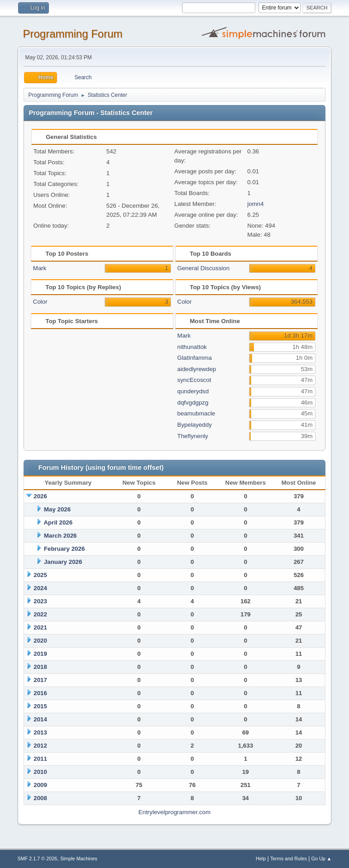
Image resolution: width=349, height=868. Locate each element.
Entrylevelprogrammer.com (174, 812)
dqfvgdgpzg (193, 403)
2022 (40, 614)
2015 (40, 706)
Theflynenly (193, 436)
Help (261, 858)
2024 (40, 588)
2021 (40, 627)
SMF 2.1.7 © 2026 (38, 858)
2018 (40, 667)
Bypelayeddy (195, 425)
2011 (40, 759)
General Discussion (204, 268)
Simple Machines (79, 858)
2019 (40, 654)
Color (40, 302)
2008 (40, 798)
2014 (40, 719)
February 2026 (64, 549)
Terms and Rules (289, 858)
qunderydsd (193, 391)
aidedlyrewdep (197, 369)
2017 (40, 680)
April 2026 (58, 522)
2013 (40, 732)
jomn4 (255, 204)
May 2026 (57, 509)
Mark (40, 268)
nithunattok (192, 347)
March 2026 (60, 536)
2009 (40, 785)
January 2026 (63, 562)
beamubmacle (196, 413)
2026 (40, 496)
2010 (40, 772)
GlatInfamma (195, 358)
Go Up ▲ (322, 858)
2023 (40, 601)
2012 (40, 746)
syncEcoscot (194, 380)
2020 (40, 641)
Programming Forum (73, 34)
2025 (40, 575)
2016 (40, 693)
